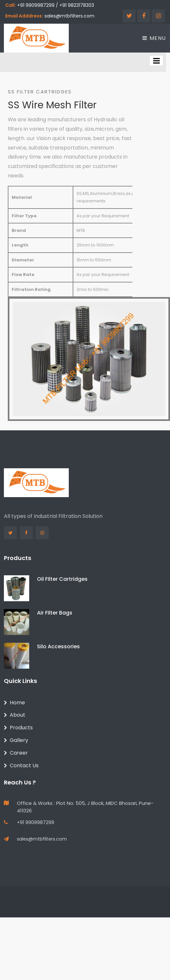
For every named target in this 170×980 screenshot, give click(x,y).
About (15, 715)
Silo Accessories (58, 646)
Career (16, 753)
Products (18, 728)
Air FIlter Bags (55, 613)
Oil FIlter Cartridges (62, 579)
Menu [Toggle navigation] (154, 38)
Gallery (16, 740)
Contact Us (21, 765)
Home (14, 703)
